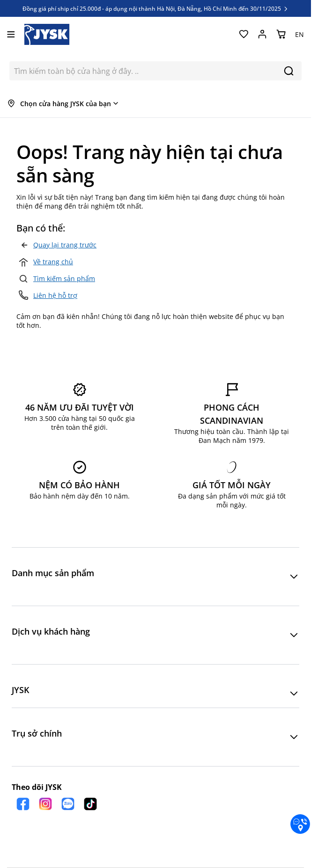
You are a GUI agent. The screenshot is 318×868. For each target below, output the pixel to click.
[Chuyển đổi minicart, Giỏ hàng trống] (281, 34)
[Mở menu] (11, 34)
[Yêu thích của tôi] (244, 34)
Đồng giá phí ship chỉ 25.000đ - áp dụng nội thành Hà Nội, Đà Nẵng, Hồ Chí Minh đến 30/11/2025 (156, 8)
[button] (155, 577)
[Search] (289, 71)
